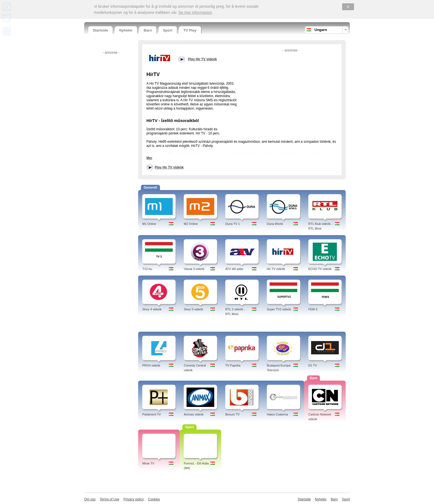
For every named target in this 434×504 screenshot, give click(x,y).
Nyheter (126, 30)
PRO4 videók (151, 365)
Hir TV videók (276, 269)
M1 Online (149, 224)
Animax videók (194, 414)
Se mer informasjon (195, 12)
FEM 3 (313, 309)
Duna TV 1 (232, 224)
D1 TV (313, 365)
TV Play (190, 30)
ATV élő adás (234, 269)
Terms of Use (109, 499)
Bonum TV (232, 414)
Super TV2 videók (279, 309)
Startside (100, 30)
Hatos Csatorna (277, 414)
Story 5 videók (193, 309)
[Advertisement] (110, 139)
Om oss (90, 499)
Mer (149, 158)
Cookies (154, 499)
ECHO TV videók (320, 269)
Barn (148, 30)
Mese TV (148, 463)
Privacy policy (134, 499)
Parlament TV (152, 414)
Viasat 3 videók (194, 269)
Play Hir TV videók (169, 167)
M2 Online (191, 224)
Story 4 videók (152, 309)
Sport (168, 30)
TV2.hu (147, 269)
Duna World (275, 224)
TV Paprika (233, 365)
